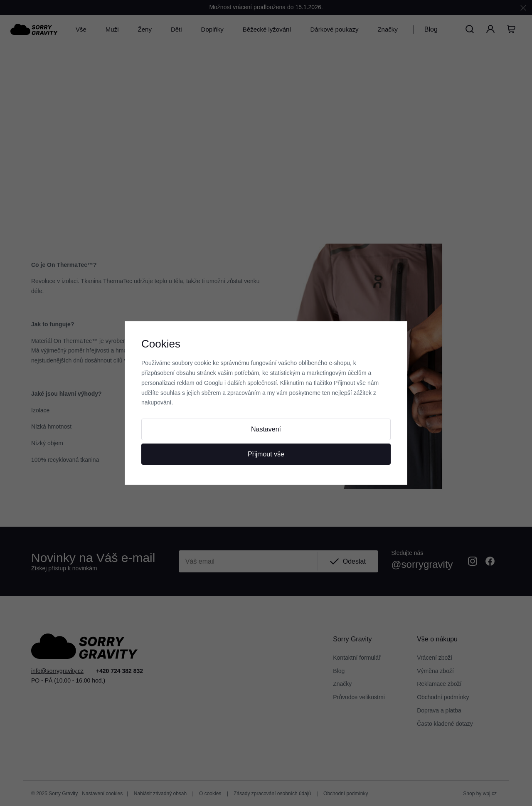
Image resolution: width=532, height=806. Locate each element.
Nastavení (266, 429)
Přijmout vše (266, 454)
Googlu (213, 383)
